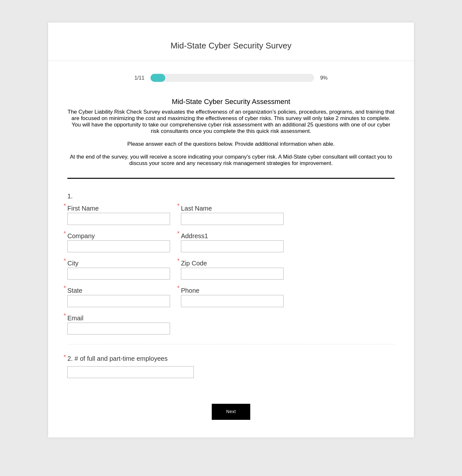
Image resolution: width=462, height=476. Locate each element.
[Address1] (232, 246)
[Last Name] (232, 219)
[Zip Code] (232, 274)
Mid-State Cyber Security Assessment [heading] (231, 102)
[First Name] (119, 219)
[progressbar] (158, 78)
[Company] (119, 246)
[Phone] (232, 301)
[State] (119, 301)
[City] (119, 274)
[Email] (119, 329)
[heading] (231, 42)
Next (231, 411)
